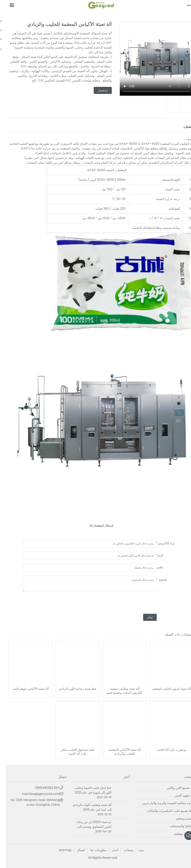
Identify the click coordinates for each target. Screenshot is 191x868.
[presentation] (144, 603)
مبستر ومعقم (179, 818)
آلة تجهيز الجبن (179, 795)
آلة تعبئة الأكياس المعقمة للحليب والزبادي (119, 752)
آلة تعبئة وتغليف (178, 834)
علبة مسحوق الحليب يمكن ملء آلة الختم (72, 752)
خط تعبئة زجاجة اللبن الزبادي (72, 689)
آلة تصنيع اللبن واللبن (175, 788)
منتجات (123, 850)
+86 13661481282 (41, 788)
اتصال (75, 850)
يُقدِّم (144, 617)
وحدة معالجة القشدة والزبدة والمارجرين (162, 803)
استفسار (97, 90)
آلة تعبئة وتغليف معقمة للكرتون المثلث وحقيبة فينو (119, 691)
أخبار (109, 850)
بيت (136, 850)
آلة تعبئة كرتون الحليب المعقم (166, 689)
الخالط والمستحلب (176, 826)
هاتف (154, 567)
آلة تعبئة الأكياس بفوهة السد (25, 689)
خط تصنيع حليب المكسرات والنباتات (165, 811)
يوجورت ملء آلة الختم (166, 750)
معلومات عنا (93, 850)
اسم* (154, 555)
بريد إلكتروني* (160, 543)
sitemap (60, 850)
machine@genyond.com (35, 794)
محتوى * (156, 579)
